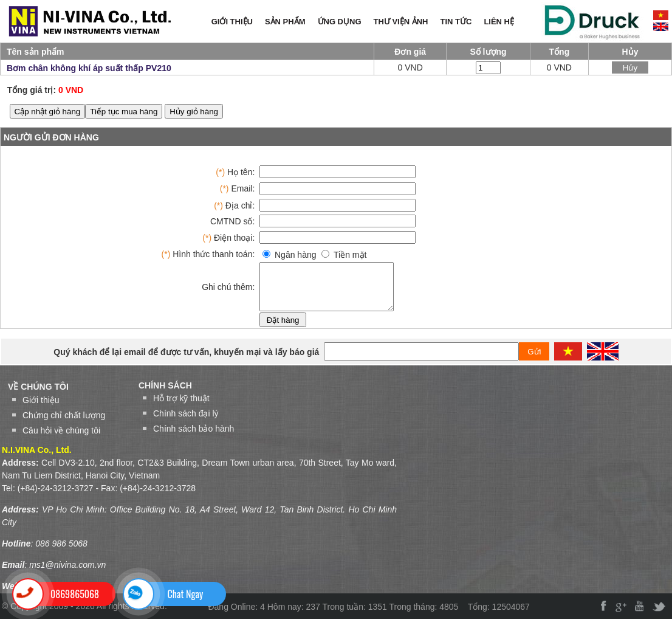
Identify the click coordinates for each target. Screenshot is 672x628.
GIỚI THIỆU (232, 22)
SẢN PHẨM (285, 22)
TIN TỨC (456, 22)
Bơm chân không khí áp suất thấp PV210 (89, 68)
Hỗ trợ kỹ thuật (181, 407)
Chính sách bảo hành (194, 438)
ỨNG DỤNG (340, 22)
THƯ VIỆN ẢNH (401, 22)
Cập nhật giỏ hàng (48, 112)
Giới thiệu (41, 409)
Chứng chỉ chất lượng (64, 424)
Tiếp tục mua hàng (124, 112)
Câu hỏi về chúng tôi (61, 440)
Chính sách (165, 395)
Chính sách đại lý (186, 423)
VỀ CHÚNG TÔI (38, 396)
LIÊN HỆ (499, 22)
